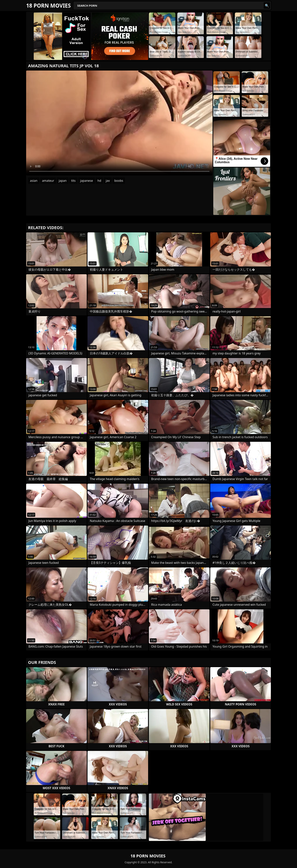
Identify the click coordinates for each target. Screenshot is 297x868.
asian (34, 181)
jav (108, 181)
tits (73, 181)
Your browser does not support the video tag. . (119, 123)
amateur (48, 181)
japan (63, 181)
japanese (87, 181)
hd (99, 181)
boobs (119, 181)
